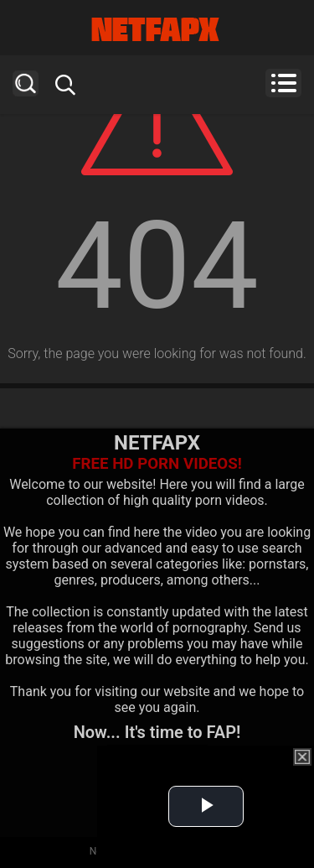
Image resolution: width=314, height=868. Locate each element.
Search (26, 83)
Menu (283, 83)
